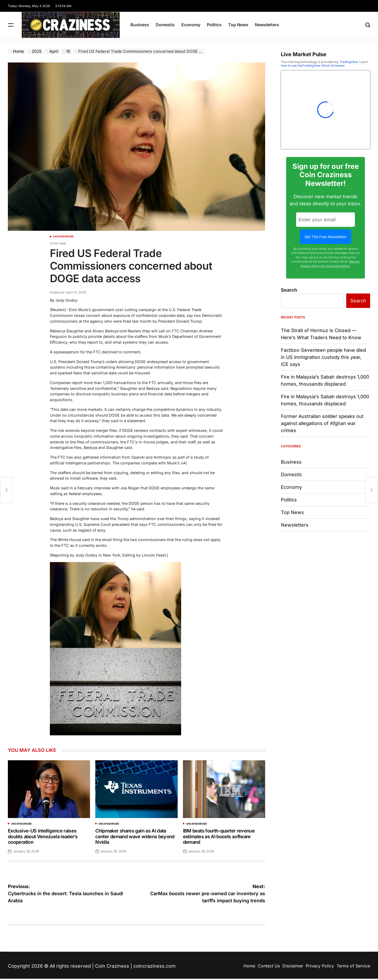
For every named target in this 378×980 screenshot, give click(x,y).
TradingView (349, 62)
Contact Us (269, 966)
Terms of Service (353, 966)
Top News (238, 25)
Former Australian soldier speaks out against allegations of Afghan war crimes (322, 423)
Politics (214, 25)
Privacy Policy (320, 966)
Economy (191, 25)
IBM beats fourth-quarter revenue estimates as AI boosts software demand (219, 836)
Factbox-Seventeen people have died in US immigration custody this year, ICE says (323, 357)
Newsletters (267, 25)
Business (140, 25)
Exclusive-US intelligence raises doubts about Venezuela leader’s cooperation (43, 836)
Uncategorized (63, 236)
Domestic (165, 25)
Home (249, 966)
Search (289, 290)
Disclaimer (293, 966)
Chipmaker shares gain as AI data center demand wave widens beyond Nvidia (135, 836)
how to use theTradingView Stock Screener (313, 65)
